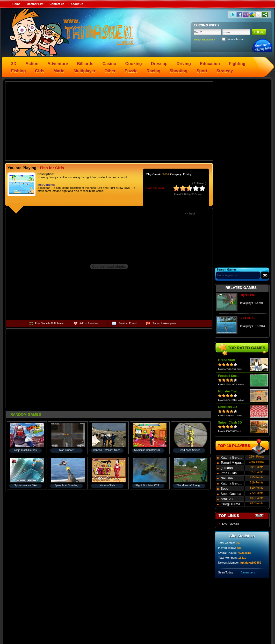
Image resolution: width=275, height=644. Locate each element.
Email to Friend (128, 323)
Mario (59, 71)
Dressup (159, 64)
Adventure (58, 64)
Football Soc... (229, 376)
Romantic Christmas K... (148, 450)
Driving (184, 64)
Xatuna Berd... (231, 457)
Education (210, 64)
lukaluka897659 (251, 563)
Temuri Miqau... (232, 463)
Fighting (237, 64)
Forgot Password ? (204, 39)
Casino (109, 64)
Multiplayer (84, 71)
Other (110, 71)
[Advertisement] (109, 121)
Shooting (178, 71)
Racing (153, 71)
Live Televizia (231, 524)
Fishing (19, 71)
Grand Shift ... (228, 360)
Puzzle (131, 71)
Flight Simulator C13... (148, 485)
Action (32, 64)
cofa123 (227, 499)
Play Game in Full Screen (50, 323)
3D (14, 64)
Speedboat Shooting (66, 485)
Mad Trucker (67, 450)
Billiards (85, 64)
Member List (35, 4)
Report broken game (164, 323)
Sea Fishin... (248, 318)
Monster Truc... (229, 391)
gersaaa (227, 468)
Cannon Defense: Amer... (107, 450)
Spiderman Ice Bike (26, 485)
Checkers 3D (227, 407)
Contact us (57, 4)
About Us (77, 4)
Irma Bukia (229, 473)
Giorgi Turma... (232, 504)
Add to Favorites (89, 323)
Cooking (134, 64)
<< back (190, 213)
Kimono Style (107, 485)
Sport (202, 71)
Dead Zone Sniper (189, 450)
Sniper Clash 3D (230, 423)
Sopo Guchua (231, 494)
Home (16, 4)
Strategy (225, 71)
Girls (40, 71)
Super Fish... (248, 295)
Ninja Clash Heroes (25, 450)
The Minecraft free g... (189, 485)
